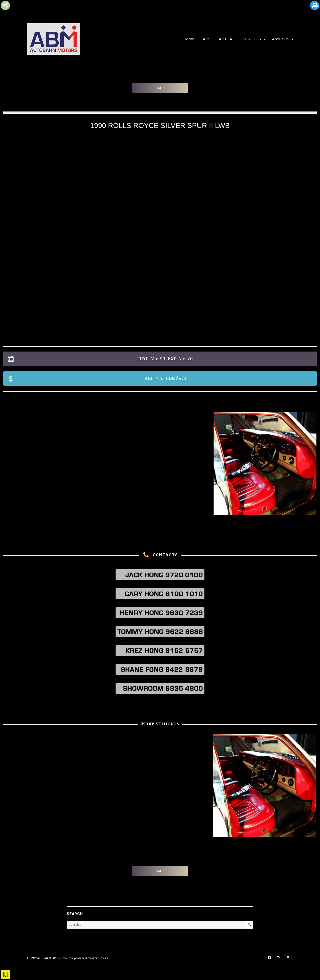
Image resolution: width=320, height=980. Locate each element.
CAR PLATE (227, 39)
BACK (160, 88)
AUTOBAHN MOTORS (42, 958)
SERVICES (252, 39)
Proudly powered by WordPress (85, 958)
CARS (205, 39)
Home (189, 39)
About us (280, 39)
